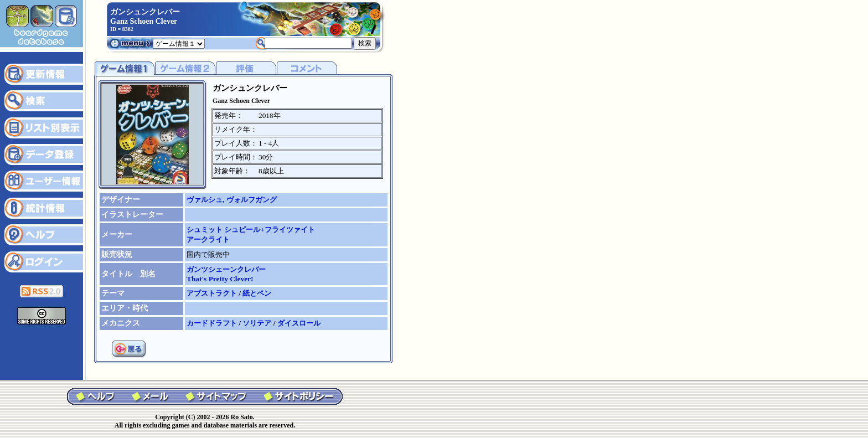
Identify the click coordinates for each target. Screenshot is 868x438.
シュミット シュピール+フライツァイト (251, 230)
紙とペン (257, 293)
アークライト (208, 239)
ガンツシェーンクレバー (226, 269)
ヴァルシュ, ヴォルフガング (232, 200)
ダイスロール (299, 323)
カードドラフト (213, 323)
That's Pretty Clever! (220, 279)
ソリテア (258, 323)
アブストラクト (213, 293)
